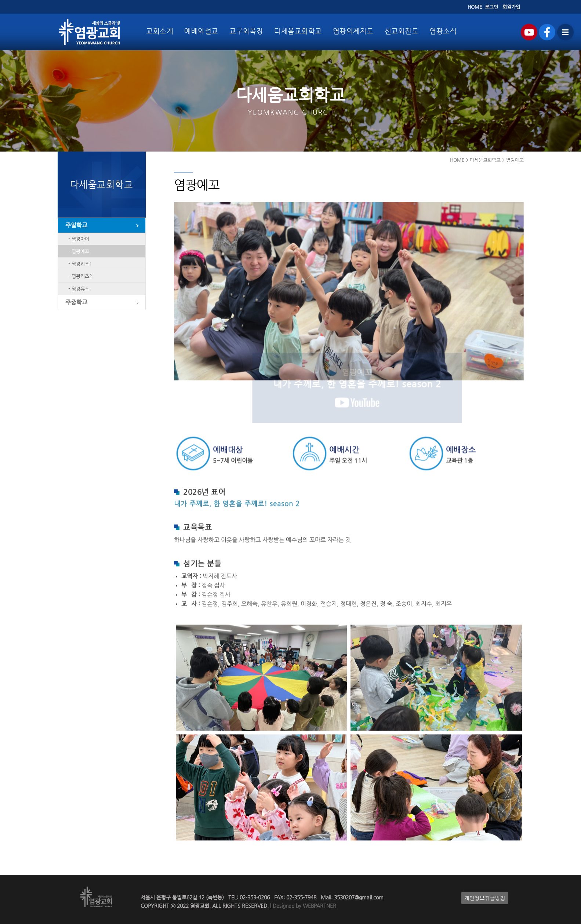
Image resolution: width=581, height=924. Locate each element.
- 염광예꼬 (77, 251)
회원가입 (511, 7)
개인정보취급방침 (485, 898)
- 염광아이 (77, 239)
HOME (475, 7)
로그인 (491, 7)
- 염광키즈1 (79, 264)
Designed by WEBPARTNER (304, 906)
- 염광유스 (77, 289)
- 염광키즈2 (79, 276)
